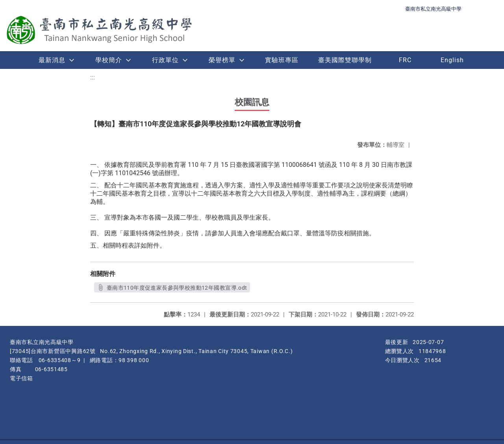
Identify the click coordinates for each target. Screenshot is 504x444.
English (452, 60)
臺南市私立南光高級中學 (433, 9)
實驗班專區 (282, 60)
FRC (405, 60)
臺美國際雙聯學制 (345, 60)
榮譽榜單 (222, 60)
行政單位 (165, 60)
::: (93, 77)
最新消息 (52, 60)
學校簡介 (109, 60)
